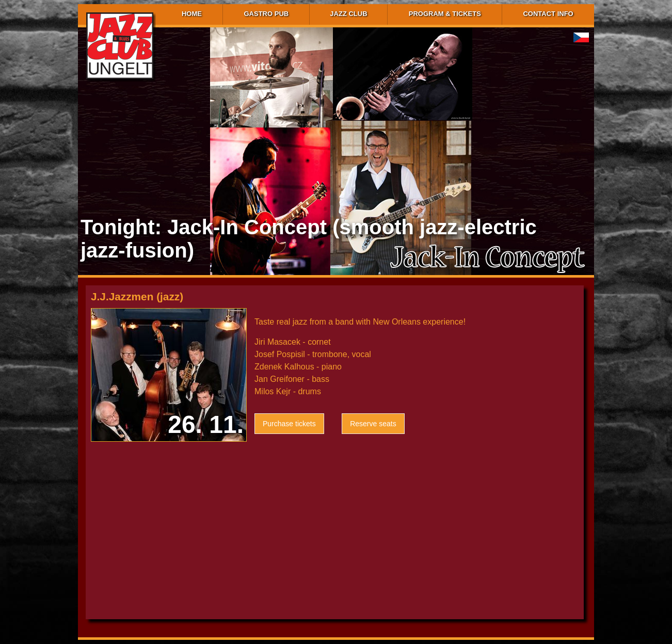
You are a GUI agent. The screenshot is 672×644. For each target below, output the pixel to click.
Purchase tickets (289, 424)
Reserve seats (373, 424)
